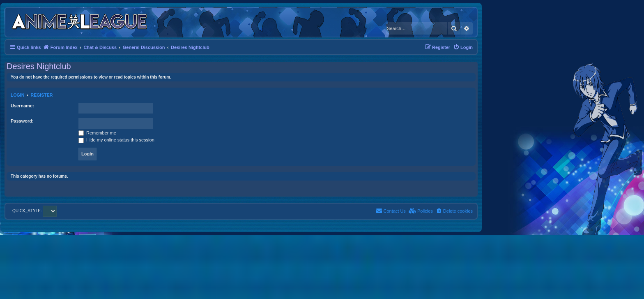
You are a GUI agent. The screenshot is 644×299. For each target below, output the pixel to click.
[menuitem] (463, 47)
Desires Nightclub (39, 66)
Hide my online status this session (116, 140)
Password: (22, 121)
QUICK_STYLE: (34, 211)
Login (17, 95)
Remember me (97, 133)
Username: (22, 106)
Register (42, 95)
